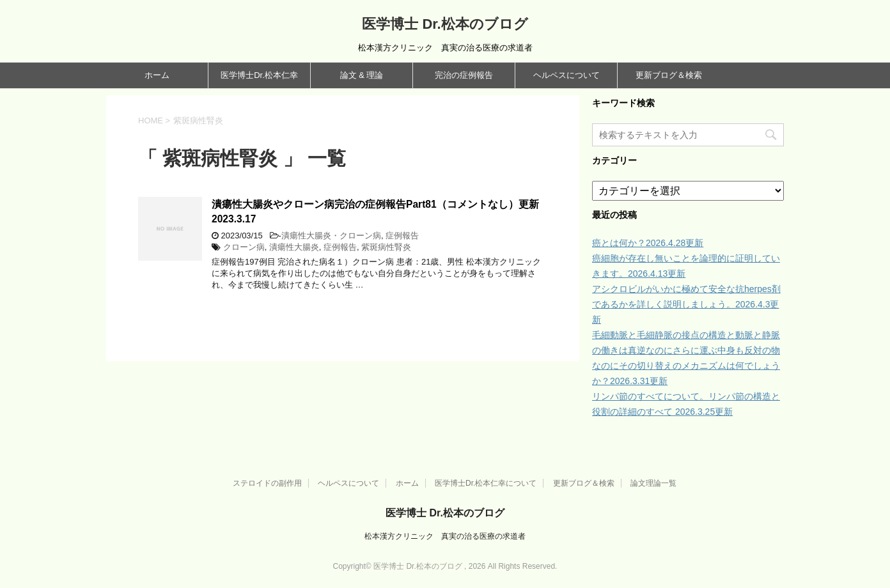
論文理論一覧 (653, 483)
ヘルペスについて (566, 75)
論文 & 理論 (362, 75)
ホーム (157, 75)
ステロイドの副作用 (267, 483)
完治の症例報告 (464, 75)
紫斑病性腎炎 (386, 247)
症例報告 (402, 236)
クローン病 (244, 247)
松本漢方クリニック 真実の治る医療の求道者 (445, 536)
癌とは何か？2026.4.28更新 (648, 243)
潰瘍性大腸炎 (294, 247)
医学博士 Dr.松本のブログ (445, 24)
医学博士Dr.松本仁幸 (259, 75)
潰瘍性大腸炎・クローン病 (331, 236)
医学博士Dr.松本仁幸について (486, 483)
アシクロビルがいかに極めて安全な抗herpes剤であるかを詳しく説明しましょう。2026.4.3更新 (686, 304)
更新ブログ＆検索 (669, 75)
